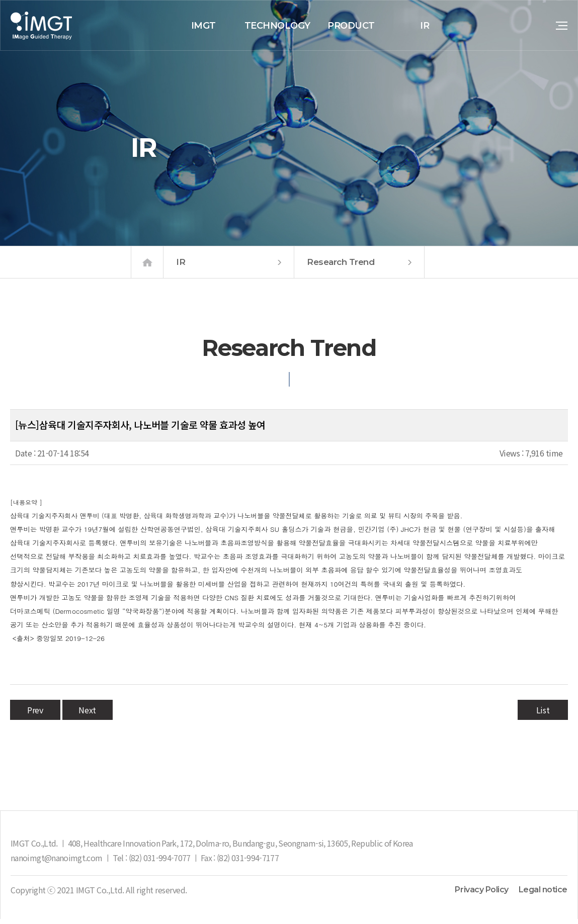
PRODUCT (351, 26)
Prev (35, 715)
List (543, 715)
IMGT (203, 26)
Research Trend (359, 267)
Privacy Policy (481, 895)
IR (425, 26)
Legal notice (543, 895)
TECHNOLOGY (277, 26)
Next (87, 715)
